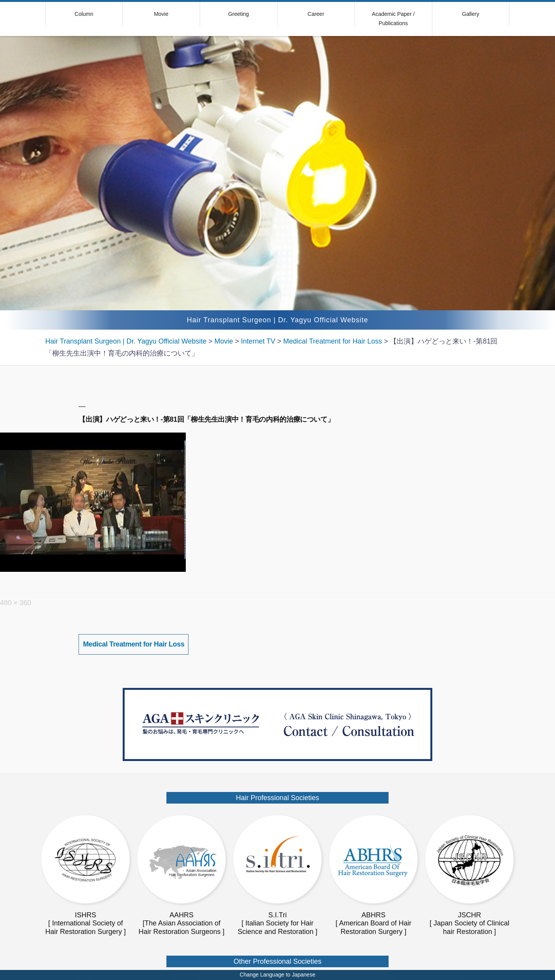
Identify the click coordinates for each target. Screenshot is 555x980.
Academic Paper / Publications (393, 19)
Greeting (238, 14)
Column (84, 14)
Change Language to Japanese (277, 975)
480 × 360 (16, 603)
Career (316, 14)
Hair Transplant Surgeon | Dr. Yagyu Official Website (278, 320)
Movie (161, 14)
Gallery (471, 14)
